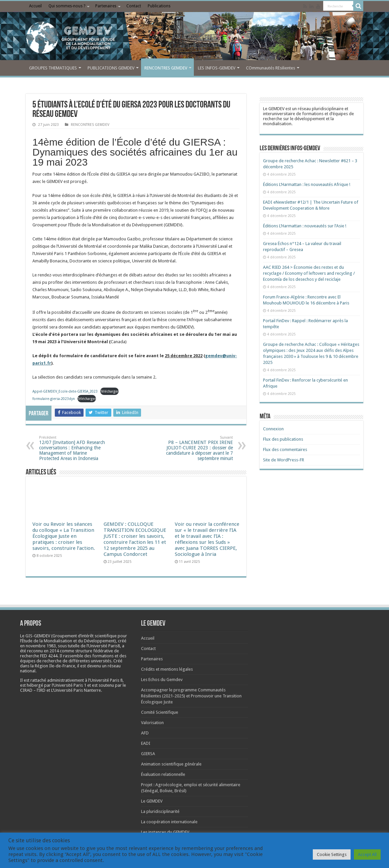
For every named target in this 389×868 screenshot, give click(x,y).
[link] (41, 646)
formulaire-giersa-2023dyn (54, 399)
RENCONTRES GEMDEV (166, 68)
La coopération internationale (169, 822)
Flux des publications (283, 439)
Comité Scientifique (160, 712)
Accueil (35, 6)
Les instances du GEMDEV (165, 832)
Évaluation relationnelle (163, 774)
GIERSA (148, 754)
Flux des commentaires (285, 450)
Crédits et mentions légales (167, 669)
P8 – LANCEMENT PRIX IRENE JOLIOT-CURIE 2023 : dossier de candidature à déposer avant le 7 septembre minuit (199, 448)
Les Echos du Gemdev (162, 680)
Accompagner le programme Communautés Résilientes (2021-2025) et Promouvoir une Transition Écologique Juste (191, 696)
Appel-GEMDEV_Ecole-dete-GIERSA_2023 (65, 391)
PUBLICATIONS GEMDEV (111, 68)
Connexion (273, 429)
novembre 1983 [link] (41, 646)
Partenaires (106, 6)
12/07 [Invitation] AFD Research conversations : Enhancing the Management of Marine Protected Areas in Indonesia (73, 448)
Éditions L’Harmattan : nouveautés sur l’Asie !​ (305, 226)
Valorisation (152, 723)
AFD (145, 733)
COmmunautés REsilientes (271, 68)
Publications (159, 6)
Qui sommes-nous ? (67, 6)
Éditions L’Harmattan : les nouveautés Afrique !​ (307, 184)
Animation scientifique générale (171, 764)
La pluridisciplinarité (160, 811)
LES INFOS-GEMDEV (217, 68)
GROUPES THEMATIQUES (53, 68)
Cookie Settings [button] (332, 854)
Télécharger (109, 391)
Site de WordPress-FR (284, 460)
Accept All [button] (367, 854)
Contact (134, 6)
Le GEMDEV (152, 801)
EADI (146, 743)
